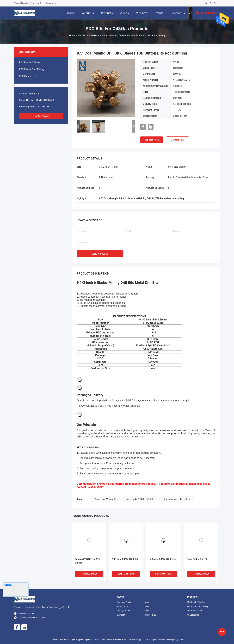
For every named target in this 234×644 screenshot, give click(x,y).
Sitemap (148, 611)
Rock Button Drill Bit (197, 559)
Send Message (100, 254)
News (146, 602)
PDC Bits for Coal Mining (32, 69)
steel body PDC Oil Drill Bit (140, 499)
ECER (181, 640)
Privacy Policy (150, 615)
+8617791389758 (45, 100)
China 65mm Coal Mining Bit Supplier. (67, 640)
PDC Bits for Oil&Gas (89, 36)
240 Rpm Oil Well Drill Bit (125, 559)
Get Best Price (152, 140)
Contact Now (41, 116)
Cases (147, 607)
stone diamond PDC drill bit (177, 499)
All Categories (193, 615)
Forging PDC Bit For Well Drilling (87, 561)
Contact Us (122, 615)
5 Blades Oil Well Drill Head (163, 559)
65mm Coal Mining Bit (105, 499)
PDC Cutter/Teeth (28, 76)
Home (72, 36)
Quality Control (123, 611)
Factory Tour (122, 607)
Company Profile (124, 602)
